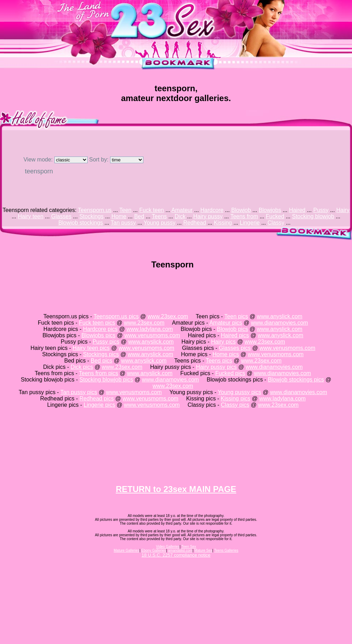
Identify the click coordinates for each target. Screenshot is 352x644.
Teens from (244, 216)
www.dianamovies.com (280, 323)
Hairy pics (223, 342)
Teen (125, 210)
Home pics (226, 354)
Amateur (182, 210)
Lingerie (250, 223)
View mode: (56, 160)
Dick (180, 216)
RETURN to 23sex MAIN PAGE (176, 489)
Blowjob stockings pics (296, 380)
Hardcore (212, 210)
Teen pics (236, 316)
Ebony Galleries (154, 550)
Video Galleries (168, 547)
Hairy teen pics (91, 348)
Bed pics (101, 361)
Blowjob (241, 210)
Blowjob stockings (80, 223)
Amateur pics (226, 323)
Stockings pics (101, 354)
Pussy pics (106, 342)
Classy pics (235, 405)
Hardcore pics (100, 329)
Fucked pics (230, 373)
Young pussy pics (239, 392)
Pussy (321, 210)
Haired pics (235, 335)
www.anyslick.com (280, 316)
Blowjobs (270, 210)
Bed (139, 216)
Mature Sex (203, 550)
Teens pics (219, 361)
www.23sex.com (168, 316)
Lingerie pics (100, 405)
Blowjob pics (232, 329)
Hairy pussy (208, 216)
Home (119, 216)
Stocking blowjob (313, 216)
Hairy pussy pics (216, 367)
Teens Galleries (226, 550)
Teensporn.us (95, 210)
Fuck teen (151, 210)
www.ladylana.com (150, 329)
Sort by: (116, 160)
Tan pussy (123, 223)
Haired (297, 210)
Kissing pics (236, 399)
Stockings (91, 216)
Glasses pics (235, 348)
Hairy (343, 210)
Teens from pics (99, 373)
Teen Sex (189, 547)
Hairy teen (31, 216)
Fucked (275, 216)
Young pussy (159, 223)
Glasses (61, 216)
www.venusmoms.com (152, 335)
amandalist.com (180, 550)
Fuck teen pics (97, 323)
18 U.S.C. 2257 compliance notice (176, 555)
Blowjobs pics (98, 335)
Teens (159, 216)
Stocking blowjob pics (106, 380)
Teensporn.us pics (116, 316)
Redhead (195, 223)
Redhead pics (97, 399)
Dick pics (82, 367)
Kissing (223, 223)
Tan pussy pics (79, 392)
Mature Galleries (126, 550)
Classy (276, 223)
